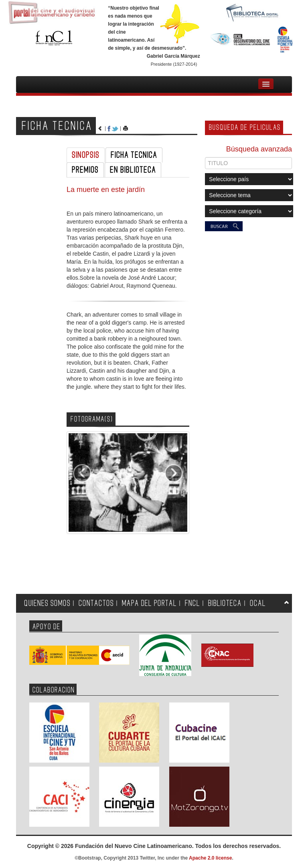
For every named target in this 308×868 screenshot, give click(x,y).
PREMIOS (85, 170)
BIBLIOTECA (225, 603)
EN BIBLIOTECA (133, 170)
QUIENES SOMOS (47, 603)
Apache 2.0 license (210, 858)
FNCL (192, 603)
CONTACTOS (96, 603)
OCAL (258, 603)
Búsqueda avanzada (259, 149)
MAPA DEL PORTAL (149, 603)
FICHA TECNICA (134, 155)
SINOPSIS (86, 155)
